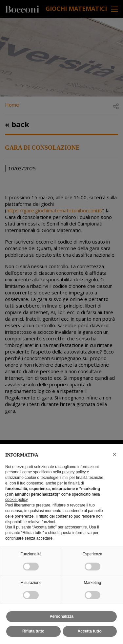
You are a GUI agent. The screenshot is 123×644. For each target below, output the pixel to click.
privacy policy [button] (74, 472)
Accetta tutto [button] (90, 631)
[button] (114, 454)
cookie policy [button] (16, 500)
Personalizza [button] (61, 616)
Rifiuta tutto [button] (33, 631)
